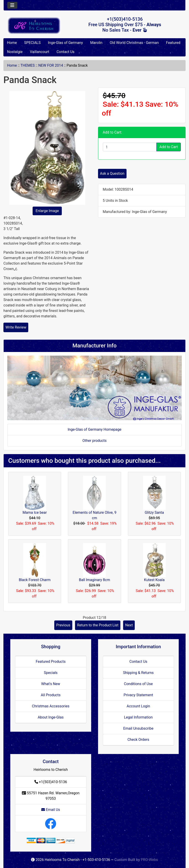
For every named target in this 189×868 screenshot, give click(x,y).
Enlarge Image (47, 211)
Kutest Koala (154, 580)
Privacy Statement (138, 695)
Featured (173, 43)
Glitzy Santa (154, 512)
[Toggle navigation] (12, 5)
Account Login (138, 706)
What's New (51, 684)
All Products (51, 695)
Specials (51, 673)
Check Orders (138, 740)
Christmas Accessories (51, 706)
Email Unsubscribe (138, 728)
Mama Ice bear (35, 512)
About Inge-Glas (51, 717)
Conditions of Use (138, 684)
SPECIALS (32, 43)
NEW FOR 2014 (51, 65)
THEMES (28, 65)
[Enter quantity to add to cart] (130, 147)
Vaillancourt (40, 52)
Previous (63, 625)
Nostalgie (15, 52)
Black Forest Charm (35, 580)
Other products (94, 441)
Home (12, 43)
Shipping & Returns (138, 673)
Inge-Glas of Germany (65, 43)
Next (129, 625)
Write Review (16, 327)
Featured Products (51, 662)
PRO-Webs (149, 860)
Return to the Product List (98, 625)
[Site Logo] (34, 25)
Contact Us (66, 52)
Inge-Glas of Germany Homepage (95, 429)
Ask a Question (112, 173)
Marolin (96, 43)
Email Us (51, 810)
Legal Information (138, 717)
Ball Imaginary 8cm (94, 580)
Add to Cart (169, 147)
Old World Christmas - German (134, 43)
